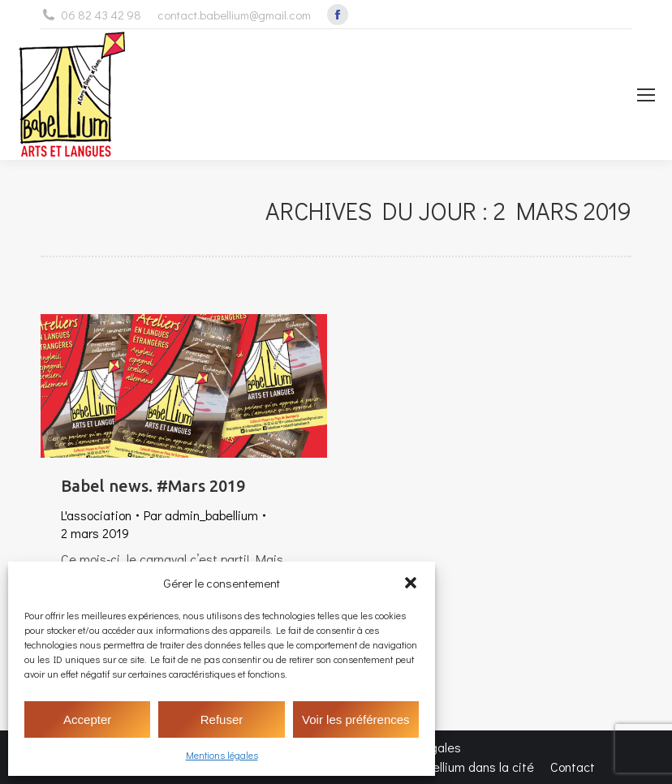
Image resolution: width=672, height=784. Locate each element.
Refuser (222, 719)
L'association (96, 515)
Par (201, 515)
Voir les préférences (356, 719)
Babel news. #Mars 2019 (153, 486)
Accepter (87, 719)
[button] (411, 583)
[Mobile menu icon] (646, 95)
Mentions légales (222, 755)
